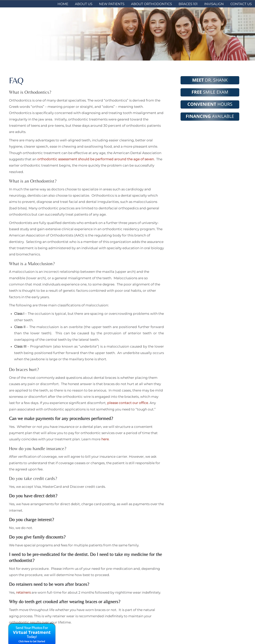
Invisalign (214, 4)
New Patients (112, 4)
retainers (23, 592)
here (105, 439)
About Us (84, 4)
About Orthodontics (151, 4)
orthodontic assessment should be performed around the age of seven (96, 159)
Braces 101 (188, 4)
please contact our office (128, 403)
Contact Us (241, 4)
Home (63, 4)
